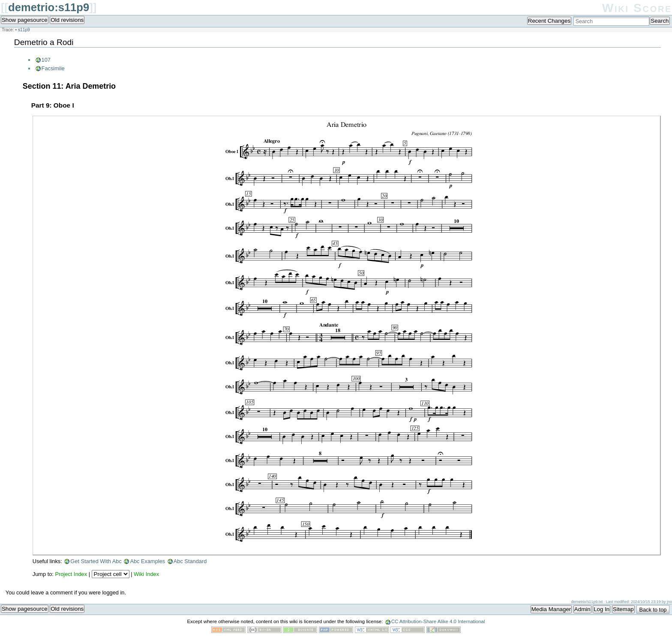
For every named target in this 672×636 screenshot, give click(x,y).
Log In (601, 609)
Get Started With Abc (96, 561)
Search (660, 21)
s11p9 (24, 30)
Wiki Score (637, 8)
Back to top (653, 610)
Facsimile (53, 68)
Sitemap (623, 609)
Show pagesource (25, 20)
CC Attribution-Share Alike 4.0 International (438, 621)
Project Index (71, 574)
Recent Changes (549, 21)
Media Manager (551, 609)
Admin (582, 609)
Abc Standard (190, 561)
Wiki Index (146, 574)
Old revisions (67, 20)
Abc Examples (147, 561)
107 (46, 60)
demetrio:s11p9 (49, 7)
